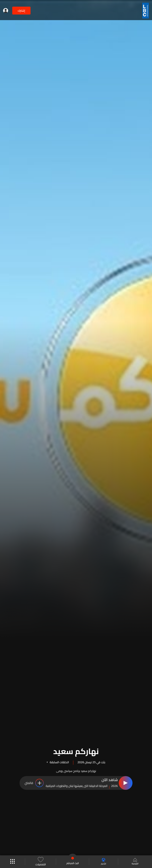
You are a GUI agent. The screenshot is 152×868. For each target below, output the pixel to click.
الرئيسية (135, 862)
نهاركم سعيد (76, 751)
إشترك (21, 11)
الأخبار (102, 862)
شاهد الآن (110, 780)
